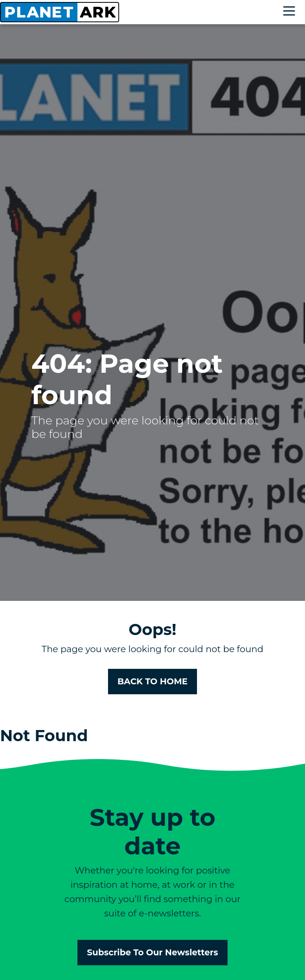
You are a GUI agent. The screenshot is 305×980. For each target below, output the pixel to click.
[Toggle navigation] (291, 12)
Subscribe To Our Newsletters (152, 952)
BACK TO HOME (153, 681)
